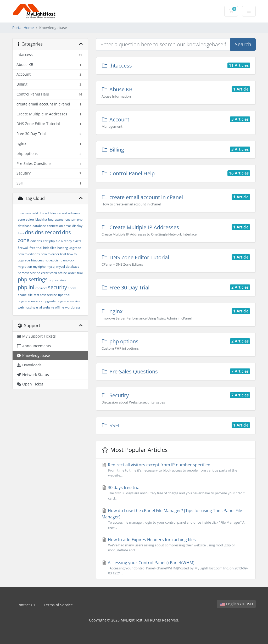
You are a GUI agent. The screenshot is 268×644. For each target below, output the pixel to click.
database (25, 226)
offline (62, 273)
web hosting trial (30, 307)
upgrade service (69, 301)
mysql (51, 267)
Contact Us (26, 605)
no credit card (47, 273)
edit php (49, 241)
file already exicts (68, 241)
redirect (41, 288)
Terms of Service (58, 605)
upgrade (50, 301)
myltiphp (39, 267)
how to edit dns (29, 254)
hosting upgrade (69, 248)
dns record (48, 232)
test (37, 295)
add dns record (56, 213)
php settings (33, 279)
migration (25, 267)
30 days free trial (176, 493)
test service (49, 295)
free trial (36, 248)
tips (61, 295)
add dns (38, 213)
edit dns (36, 241)
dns (29, 232)
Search (243, 44)
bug (51, 219)
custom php (74, 219)
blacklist (41, 219)
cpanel (60, 219)
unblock (37, 301)
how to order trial (53, 254)
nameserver (27, 273)
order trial (75, 273)
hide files (50, 248)
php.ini (26, 287)
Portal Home (23, 28)
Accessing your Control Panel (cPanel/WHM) (176, 568)
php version (57, 280)
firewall (23, 248)
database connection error (52, 226)
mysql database (68, 267)
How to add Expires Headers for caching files (176, 545)
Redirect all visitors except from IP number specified (176, 470)
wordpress (73, 307)
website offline (54, 307)
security (57, 287)
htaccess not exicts (45, 260)
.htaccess (25, 213)
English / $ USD (236, 604)
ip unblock (67, 260)
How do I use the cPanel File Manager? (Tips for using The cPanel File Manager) (176, 519)
